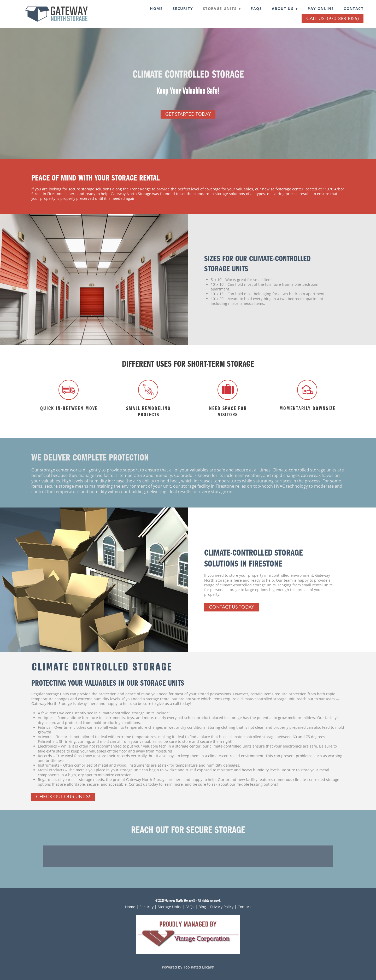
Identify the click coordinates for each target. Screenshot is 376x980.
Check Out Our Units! (63, 797)
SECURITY (183, 8)
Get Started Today (188, 114)
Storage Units (169, 907)
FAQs (256, 8)
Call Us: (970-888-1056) (333, 19)
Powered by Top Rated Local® (188, 967)
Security (146, 907)
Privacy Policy (222, 907)
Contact (354, 8)
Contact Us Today (231, 607)
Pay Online (321, 8)
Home (156, 8)
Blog (202, 907)
